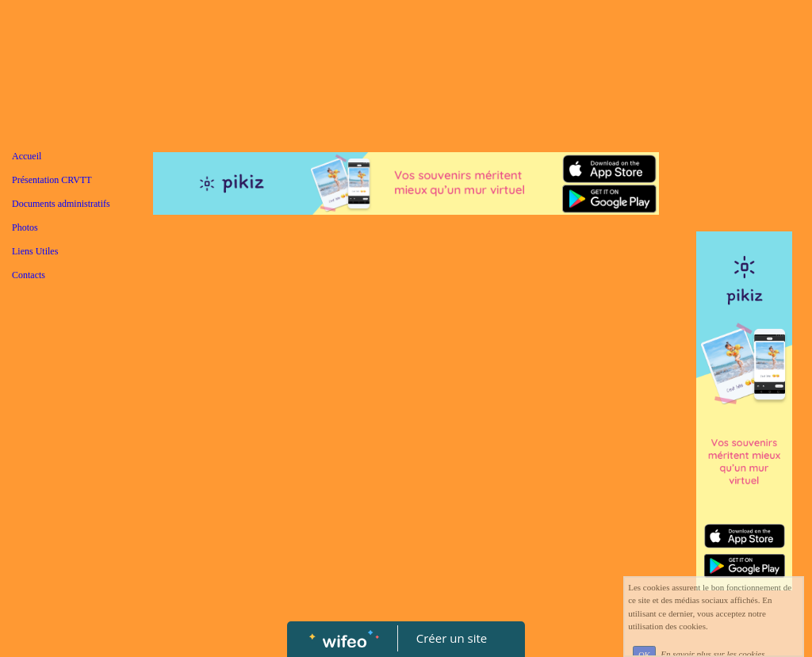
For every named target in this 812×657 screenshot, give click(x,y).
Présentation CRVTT (52, 180)
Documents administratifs (61, 204)
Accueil (27, 156)
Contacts (29, 275)
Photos (25, 227)
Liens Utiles (35, 251)
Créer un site (452, 638)
